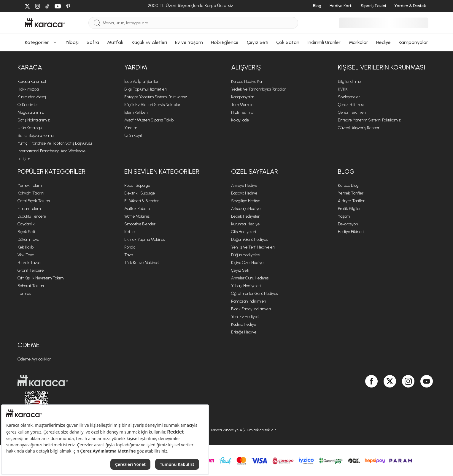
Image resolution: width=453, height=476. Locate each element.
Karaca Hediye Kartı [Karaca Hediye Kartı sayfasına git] (248, 82)
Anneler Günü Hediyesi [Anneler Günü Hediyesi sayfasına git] (250, 278)
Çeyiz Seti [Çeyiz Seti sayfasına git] (240, 270)
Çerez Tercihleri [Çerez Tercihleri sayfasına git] (352, 112)
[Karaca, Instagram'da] (408, 398)
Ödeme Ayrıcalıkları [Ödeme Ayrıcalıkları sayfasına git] (35, 359)
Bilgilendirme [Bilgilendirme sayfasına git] (349, 82)
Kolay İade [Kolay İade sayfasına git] (240, 120)
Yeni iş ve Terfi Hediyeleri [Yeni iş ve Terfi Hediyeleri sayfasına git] (253, 247)
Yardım (136, 67)
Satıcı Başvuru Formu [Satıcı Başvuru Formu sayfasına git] (35, 136)
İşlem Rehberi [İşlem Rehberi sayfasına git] (136, 112)
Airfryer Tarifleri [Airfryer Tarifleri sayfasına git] (352, 201)
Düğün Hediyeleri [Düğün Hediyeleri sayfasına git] (246, 255)
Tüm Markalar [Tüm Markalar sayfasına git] (243, 105)
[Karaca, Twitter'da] (390, 398)
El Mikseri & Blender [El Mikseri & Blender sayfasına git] (142, 201)
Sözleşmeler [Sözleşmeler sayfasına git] (349, 97)
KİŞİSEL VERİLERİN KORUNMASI (382, 67)
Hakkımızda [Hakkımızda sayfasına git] (28, 89)
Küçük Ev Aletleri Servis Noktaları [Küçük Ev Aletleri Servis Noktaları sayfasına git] (153, 105)
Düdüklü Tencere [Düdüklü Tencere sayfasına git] (32, 216)
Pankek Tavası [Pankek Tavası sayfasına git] (29, 263)
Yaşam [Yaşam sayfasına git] (344, 216)
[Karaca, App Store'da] (347, 398)
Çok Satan (288, 42)
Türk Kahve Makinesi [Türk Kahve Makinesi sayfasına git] (142, 263)
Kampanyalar (413, 42)
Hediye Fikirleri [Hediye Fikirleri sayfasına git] (351, 232)
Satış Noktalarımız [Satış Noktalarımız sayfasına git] (34, 120)
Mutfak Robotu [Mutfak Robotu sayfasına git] (137, 209)
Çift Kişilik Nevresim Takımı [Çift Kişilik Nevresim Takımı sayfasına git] (41, 278)
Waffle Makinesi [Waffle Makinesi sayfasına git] (137, 216)
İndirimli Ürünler (324, 42)
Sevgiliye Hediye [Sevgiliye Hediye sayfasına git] (246, 201)
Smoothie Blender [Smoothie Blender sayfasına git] (140, 224)
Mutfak (115, 42)
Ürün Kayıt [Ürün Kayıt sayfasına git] (133, 136)
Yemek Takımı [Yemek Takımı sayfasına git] (30, 185)
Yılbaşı (72, 42)
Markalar (359, 42)
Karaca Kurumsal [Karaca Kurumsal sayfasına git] (32, 82)
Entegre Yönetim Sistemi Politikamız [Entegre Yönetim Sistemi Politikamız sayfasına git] (156, 97)
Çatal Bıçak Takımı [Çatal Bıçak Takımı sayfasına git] (34, 201)
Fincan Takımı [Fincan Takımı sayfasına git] (30, 209)
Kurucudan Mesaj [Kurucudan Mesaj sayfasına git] (32, 97)
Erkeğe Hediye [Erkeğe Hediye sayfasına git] (244, 332)
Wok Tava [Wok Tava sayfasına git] (26, 255)
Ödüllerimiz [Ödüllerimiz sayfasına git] (28, 105)
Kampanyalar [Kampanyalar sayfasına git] (243, 97)
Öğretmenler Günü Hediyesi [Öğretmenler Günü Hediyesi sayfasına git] (255, 294)
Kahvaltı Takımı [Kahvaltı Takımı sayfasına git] (31, 193)
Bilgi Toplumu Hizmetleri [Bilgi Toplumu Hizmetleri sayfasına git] (146, 89)
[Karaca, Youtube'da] (427, 398)
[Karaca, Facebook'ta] (371, 398)
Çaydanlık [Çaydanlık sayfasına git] (26, 224)
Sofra (93, 42)
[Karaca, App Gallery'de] (359, 398)
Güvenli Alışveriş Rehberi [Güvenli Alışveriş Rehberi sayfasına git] (359, 128)
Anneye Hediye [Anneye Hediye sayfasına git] (244, 185)
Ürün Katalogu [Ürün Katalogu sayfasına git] (30, 128)
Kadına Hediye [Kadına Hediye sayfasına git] (244, 324)
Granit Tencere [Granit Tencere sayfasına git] (31, 270)
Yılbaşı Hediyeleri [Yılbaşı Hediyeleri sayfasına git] (246, 286)
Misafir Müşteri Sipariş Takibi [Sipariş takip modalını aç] (149, 120)
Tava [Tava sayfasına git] (129, 255)
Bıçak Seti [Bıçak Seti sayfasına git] (26, 232)
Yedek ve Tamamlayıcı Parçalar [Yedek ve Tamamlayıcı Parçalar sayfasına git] (258, 89)
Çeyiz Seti (258, 42)
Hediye (383, 42)
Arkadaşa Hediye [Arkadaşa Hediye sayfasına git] (246, 209)
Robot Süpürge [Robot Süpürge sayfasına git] (137, 185)
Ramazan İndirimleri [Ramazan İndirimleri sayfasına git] (249, 301)
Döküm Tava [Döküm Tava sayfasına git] (28, 239)
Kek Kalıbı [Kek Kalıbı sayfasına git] (26, 247)
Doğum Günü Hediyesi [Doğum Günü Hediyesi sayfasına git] (250, 239)
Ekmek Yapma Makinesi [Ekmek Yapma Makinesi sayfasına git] (145, 239)
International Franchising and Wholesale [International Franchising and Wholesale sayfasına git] (51, 151)
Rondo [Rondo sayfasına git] (130, 247)
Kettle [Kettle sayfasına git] (129, 232)
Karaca (30, 67)
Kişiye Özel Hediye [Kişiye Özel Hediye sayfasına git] (247, 263)
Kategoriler (41, 42)
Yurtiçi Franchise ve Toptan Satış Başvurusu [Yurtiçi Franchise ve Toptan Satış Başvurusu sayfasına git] (55, 143)
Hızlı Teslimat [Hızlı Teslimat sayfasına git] (243, 112)
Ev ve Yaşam (189, 42)
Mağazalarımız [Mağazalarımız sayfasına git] (31, 112)
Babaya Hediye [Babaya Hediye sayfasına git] (244, 193)
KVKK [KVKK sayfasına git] (343, 89)
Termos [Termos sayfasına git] (24, 294)
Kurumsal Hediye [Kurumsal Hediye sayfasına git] (245, 224)
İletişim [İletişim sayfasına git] (24, 159)
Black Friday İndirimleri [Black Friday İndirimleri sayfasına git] (251, 309)
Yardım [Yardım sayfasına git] (131, 128)
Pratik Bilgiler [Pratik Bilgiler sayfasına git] (349, 209)
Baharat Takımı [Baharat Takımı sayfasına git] (31, 286)
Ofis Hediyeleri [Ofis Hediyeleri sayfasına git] (244, 232)
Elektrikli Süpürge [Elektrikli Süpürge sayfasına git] (140, 193)
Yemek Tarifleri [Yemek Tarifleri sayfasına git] (351, 193)
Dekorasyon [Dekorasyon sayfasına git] (348, 224)
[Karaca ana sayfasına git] (120, 381)
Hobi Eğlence (225, 42)
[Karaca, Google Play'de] (353, 398)
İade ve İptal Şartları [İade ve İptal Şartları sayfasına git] (142, 82)
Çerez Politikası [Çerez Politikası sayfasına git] (351, 105)
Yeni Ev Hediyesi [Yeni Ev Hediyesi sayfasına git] (245, 317)
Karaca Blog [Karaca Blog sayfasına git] (348, 185)
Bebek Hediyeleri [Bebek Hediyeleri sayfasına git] (246, 216)
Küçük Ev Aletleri (149, 42)
